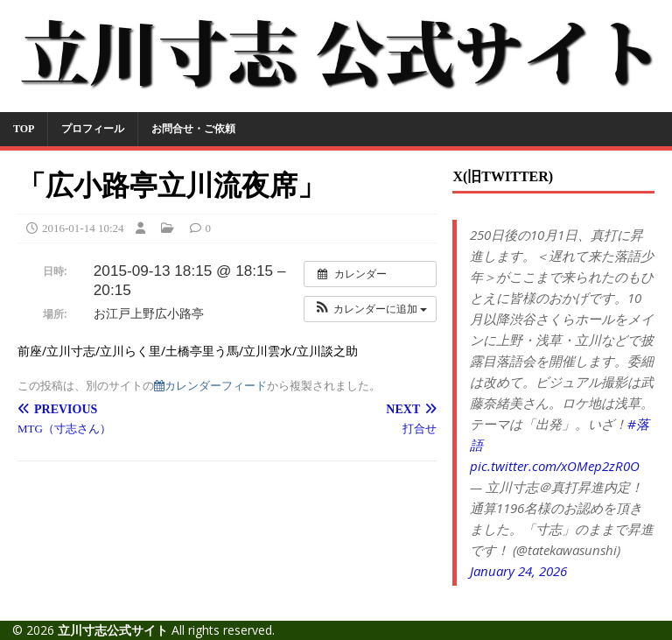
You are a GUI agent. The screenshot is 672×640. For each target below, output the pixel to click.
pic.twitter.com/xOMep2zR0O (555, 466)
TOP (24, 129)
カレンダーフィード (210, 386)
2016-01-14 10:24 (83, 228)
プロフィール (93, 129)
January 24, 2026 (518, 571)
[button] (370, 309)
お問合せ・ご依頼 (193, 129)
